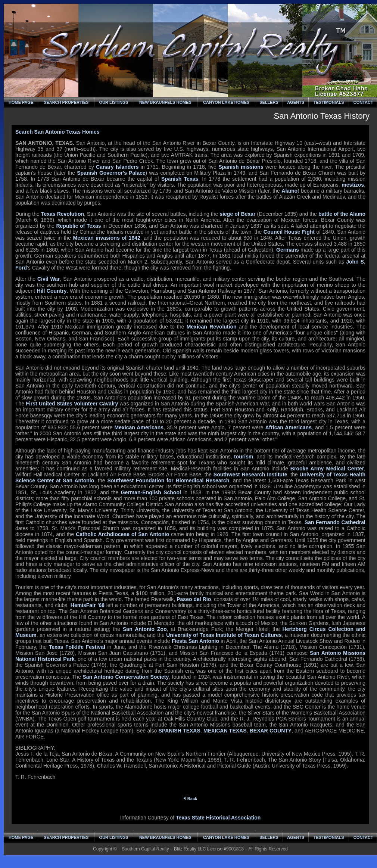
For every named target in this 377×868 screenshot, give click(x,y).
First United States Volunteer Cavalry (72, 404)
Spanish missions (241, 167)
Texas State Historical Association (218, 818)
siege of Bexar (237, 214)
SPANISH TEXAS (180, 731)
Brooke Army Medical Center (327, 469)
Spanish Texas (180, 179)
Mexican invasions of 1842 (106, 238)
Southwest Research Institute (250, 475)
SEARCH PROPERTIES (66, 102)
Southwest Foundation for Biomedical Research (168, 480)
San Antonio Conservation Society (126, 677)
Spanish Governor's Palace (111, 173)
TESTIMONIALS (329, 102)
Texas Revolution (63, 214)
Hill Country (52, 291)
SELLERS (269, 102)
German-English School (151, 492)
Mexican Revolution (212, 327)
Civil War (49, 279)
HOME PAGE (21, 102)
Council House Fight (289, 232)
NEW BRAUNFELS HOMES (165, 102)
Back (190, 799)
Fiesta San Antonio (195, 641)
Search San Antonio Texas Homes (57, 132)
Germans (288, 250)
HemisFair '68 (88, 605)
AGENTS (296, 102)
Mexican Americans (139, 427)
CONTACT (363, 102)
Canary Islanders (117, 167)
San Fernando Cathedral (335, 522)
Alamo (289, 191)
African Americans (289, 427)
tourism (244, 457)
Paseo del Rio (194, 599)
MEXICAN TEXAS (225, 731)
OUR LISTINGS (114, 102)
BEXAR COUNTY (271, 731)
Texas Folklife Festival (77, 647)
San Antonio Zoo (145, 629)
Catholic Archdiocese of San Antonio (122, 534)
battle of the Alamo (342, 214)
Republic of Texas (78, 226)
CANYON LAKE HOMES (226, 102)
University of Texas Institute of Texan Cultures (224, 635)
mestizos (353, 185)
